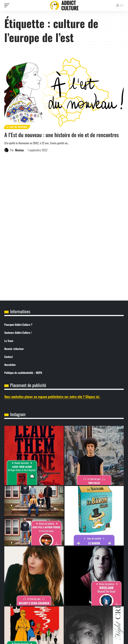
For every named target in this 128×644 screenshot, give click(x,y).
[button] (8, 5)
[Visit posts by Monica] (6, 150)
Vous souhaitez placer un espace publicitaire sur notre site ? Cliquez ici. (52, 396)
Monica (19, 150)
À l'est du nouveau (17, 127)
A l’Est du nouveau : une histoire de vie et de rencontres (62, 135)
